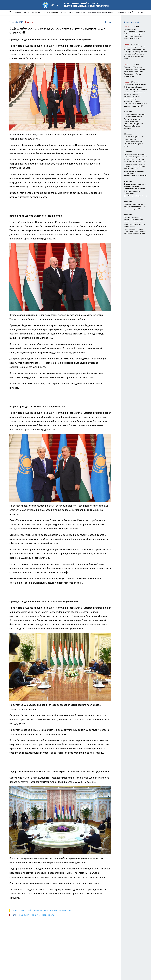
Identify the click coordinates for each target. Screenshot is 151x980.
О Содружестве (67, 12)
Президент (23, 915)
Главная (17, 12)
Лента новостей (132, 22)
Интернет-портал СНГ (32, 12)
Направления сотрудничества (101, 12)
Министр (35, 915)
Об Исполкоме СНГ (51, 12)
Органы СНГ (81, 12)
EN (142, 12)
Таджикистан (48, 915)
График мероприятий (124, 12)
